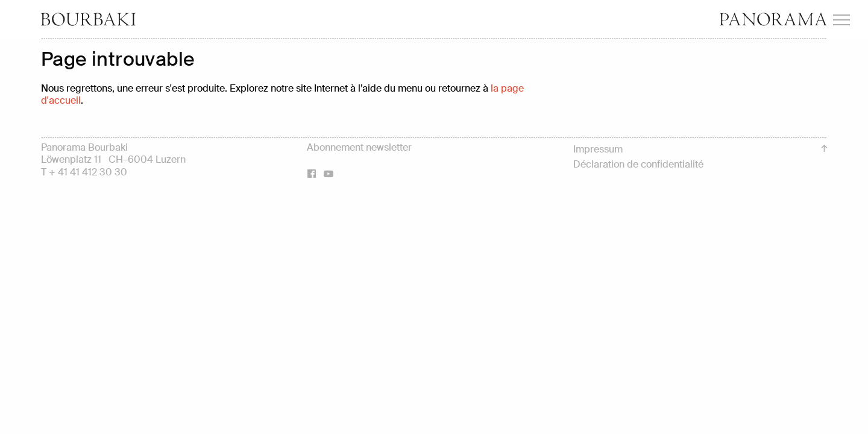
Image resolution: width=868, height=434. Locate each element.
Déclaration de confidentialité (638, 164)
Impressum (598, 149)
